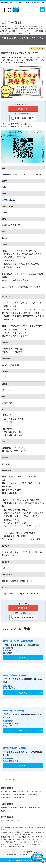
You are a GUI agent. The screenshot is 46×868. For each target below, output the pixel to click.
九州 (43, 827)
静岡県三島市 (23, 808)
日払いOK (13, 832)
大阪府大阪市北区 (6, 792)
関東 (2, 821)
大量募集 (16, 834)
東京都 (5, 200)
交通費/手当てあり (36, 832)
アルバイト (15, 837)
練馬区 (12, 200)
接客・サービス (39, 842)
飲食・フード (5, 844)
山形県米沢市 (30, 792)
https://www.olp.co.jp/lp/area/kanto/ (20, 593)
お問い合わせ (25, 854)
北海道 (8, 827)
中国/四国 (38, 827)
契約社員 (34, 837)
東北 (13, 827)
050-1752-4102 (24, 118)
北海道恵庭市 (5, 808)
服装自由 (27, 832)
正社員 (40, 837)
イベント (30, 842)
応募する (23, 109)
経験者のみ (29, 834)
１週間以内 (11, 839)
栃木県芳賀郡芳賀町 (19, 792)
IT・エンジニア (18, 842)
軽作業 (12, 844)
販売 (25, 842)
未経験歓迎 (20, 832)
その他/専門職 (13, 847)
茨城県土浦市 (39, 792)
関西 (33, 827)
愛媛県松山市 (5, 811)
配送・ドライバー (24, 844)
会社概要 (37, 852)
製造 (17, 844)
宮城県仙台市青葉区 (7, 795)
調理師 (5, 174)
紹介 (29, 837)
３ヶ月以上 (38, 839)
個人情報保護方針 (12, 854)
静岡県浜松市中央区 (34, 808)
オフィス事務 (5, 842)
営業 (11, 842)
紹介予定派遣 (23, 837)
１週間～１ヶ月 (20, 839)
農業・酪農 (21, 847)
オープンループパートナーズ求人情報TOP (18, 852)
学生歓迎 (23, 834)
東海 (29, 827)
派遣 (4, 187)
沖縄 (2, 830)
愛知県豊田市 (14, 808)
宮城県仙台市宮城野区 (20, 795)
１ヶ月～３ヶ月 (30, 839)
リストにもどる (8, 779)
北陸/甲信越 (23, 827)
